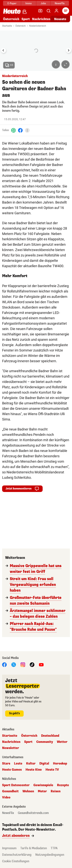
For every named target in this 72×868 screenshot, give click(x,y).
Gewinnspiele (43, 785)
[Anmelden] (56, 11)
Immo (29, 3)
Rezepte (63, 785)
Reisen (56, 791)
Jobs (43, 3)
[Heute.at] (12, 11)
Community (45, 742)
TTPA (54, 848)
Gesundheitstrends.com (33, 813)
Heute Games (12, 770)
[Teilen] (27, 130)
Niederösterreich (38, 26)
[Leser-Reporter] (40, 11)
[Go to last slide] (3, 50)
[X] (14, 664)
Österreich (11, 19)
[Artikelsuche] (48, 11)
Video (6, 797)
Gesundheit (10, 791)
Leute (18, 764)
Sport (26, 19)
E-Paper (12, 3)
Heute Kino (34, 770)
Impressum (9, 848)
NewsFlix (60, 3)
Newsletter (11, 748)
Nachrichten (41, 19)
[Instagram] (23, 664)
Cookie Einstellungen (16, 861)
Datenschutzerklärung (17, 855)
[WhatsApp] (13, 130)
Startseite (7, 26)
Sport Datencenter (16, 785)
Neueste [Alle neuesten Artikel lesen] (60, 19)
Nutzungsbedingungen (50, 855)
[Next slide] (69, 50)
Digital (44, 764)
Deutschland (50, 736)
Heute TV (52, 770)
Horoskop (60, 764)
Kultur (31, 764)
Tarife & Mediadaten (34, 848)
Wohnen (28, 791)
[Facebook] (20, 130)
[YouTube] (41, 664)
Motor (42, 791)
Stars (6, 764)
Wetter (62, 742)
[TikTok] (32, 664)
